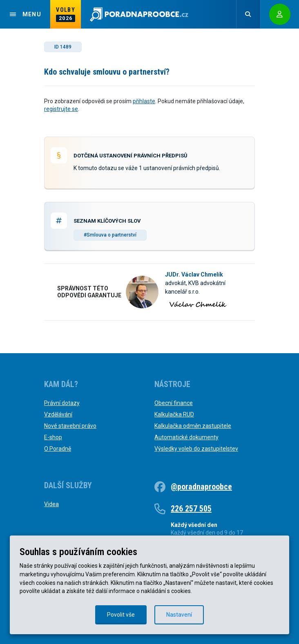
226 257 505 (191, 509)
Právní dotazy (62, 403)
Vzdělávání (58, 414)
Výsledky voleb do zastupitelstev (196, 449)
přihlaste (144, 101)
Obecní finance (174, 403)
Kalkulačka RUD (174, 414)
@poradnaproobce (201, 487)
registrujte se (61, 109)
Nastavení (179, 615)
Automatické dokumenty (186, 437)
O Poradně (58, 449)
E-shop (53, 437)
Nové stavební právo (70, 426)
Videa (51, 504)
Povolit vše (121, 615)
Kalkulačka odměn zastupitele (193, 426)
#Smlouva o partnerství (110, 235)
